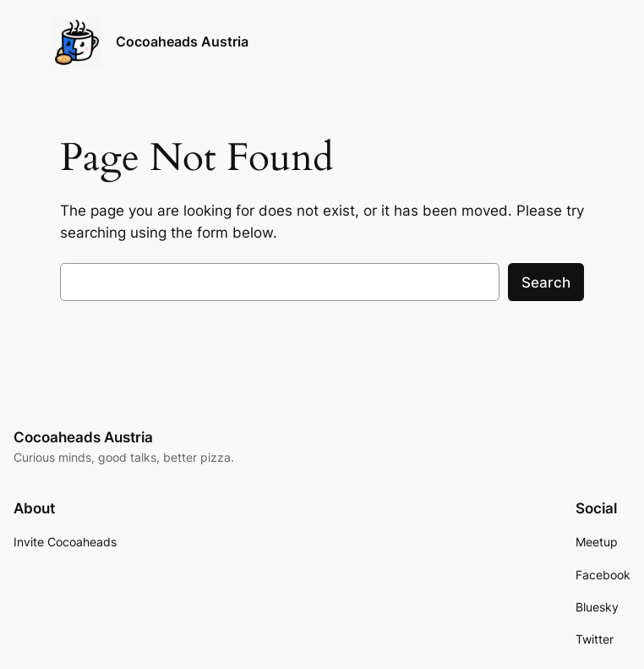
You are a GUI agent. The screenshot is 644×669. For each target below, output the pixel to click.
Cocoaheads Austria (182, 41)
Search (546, 282)
